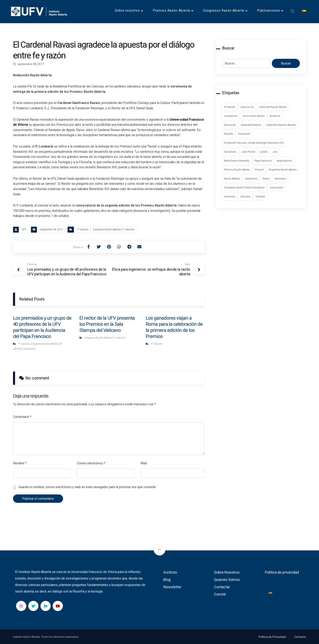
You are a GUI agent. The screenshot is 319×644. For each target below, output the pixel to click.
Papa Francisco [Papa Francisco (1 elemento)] (263, 161)
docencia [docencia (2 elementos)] (275, 116)
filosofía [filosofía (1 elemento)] (228, 134)
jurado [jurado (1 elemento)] (264, 152)
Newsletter (172, 587)
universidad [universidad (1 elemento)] (276, 188)
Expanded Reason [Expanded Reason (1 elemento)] (251, 125)
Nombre (20, 463)
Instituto (170, 572)
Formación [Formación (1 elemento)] (244, 134)
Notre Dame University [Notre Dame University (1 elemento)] (237, 161)
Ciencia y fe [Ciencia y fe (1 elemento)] (247, 107)
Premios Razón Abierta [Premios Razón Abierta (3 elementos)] (237, 170)
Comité (220, 594)
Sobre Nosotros (227, 572)
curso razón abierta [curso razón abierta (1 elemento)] (253, 116)
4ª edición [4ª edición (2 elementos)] (230, 107)
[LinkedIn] (46, 606)
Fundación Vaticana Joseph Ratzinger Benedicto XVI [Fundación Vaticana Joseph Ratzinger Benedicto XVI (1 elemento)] (254, 143)
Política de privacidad (282, 572)
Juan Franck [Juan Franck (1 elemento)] (248, 152)
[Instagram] (21, 606)
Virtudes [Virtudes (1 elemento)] (260, 197)
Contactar (222, 587)
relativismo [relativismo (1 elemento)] (251, 179)
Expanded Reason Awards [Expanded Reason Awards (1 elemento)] (281, 125)
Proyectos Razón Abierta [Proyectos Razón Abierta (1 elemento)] (283, 170)
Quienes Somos (227, 580)
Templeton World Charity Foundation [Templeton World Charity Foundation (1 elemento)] (244, 188)
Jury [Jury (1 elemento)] (275, 152)
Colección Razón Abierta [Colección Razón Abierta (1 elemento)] (273, 107)
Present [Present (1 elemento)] (259, 170)
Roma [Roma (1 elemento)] (266, 179)
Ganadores (30, 349)
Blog (167, 580)
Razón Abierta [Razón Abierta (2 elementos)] (232, 179)
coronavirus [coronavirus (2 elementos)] (231, 116)
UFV (24, 230)
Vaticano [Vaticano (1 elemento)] (245, 197)
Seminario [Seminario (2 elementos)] (280, 179)
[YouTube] (58, 606)
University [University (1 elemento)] (230, 197)
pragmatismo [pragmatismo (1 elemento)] (284, 161)
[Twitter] (33, 606)
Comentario (22, 417)
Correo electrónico (91, 463)
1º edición (83, 230)
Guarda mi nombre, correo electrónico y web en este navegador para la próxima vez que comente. (87, 487)
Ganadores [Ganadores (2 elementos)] (230, 152)
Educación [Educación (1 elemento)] (230, 125)
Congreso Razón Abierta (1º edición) (114, 230)
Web (144, 463)
